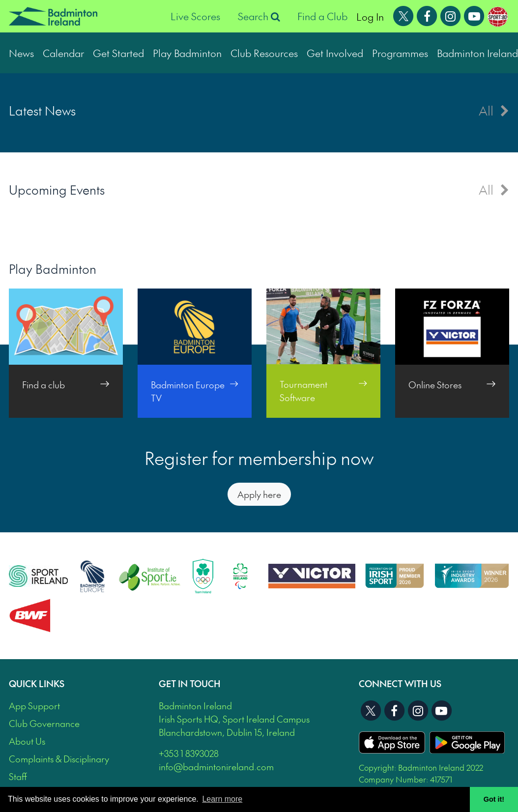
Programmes (400, 53)
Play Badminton (187, 53)
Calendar (63, 53)
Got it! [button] (494, 799)
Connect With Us (400, 683)
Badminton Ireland (477, 53)
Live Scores (195, 16)
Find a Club (322, 16)
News (21, 53)
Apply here (259, 494)
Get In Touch (190, 683)
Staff (18, 776)
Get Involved (335, 53)
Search (259, 16)
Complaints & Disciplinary (59, 759)
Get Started (118, 53)
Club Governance (44, 723)
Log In (370, 16)
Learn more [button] (222, 799)
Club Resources (264, 53)
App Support (34, 706)
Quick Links (37, 683)
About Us (27, 741)
